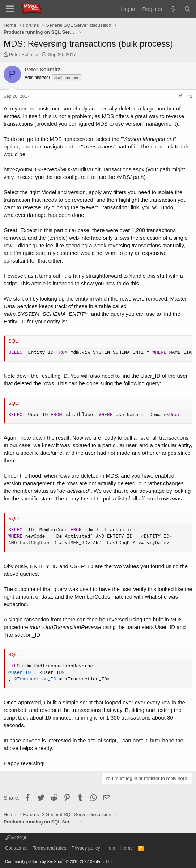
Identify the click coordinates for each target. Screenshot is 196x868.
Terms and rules (50, 848)
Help (110, 848)
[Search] (188, 9)
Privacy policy (86, 848)
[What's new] (173, 9)
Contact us (16, 848)
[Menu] (10, 9)
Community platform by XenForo (59, 861)
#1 (190, 96)
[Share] (181, 97)
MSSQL (16, 838)
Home (127, 848)
